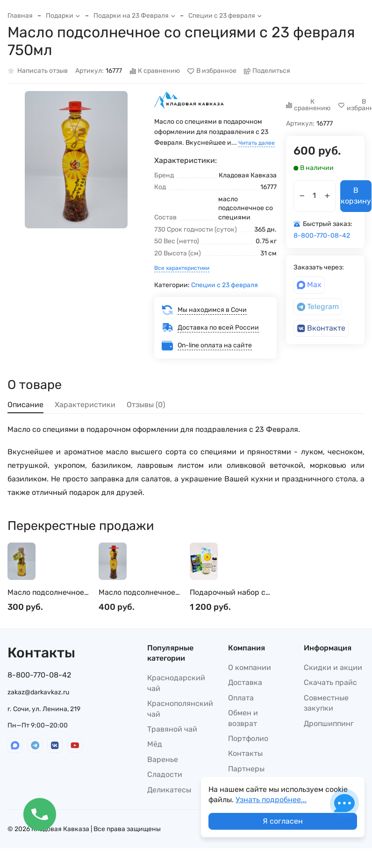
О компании (250, 667)
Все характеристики (182, 268)
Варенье (163, 759)
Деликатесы (169, 790)
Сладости (165, 774)
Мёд (155, 744)
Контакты (245, 753)
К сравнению (155, 71)
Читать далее (257, 143)
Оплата (241, 698)
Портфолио (248, 738)
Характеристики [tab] (85, 405)
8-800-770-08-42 (322, 236)
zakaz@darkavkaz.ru (38, 692)
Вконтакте (321, 328)
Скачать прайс (330, 682)
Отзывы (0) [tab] (146, 405)
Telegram (318, 307)
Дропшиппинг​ (329, 723)
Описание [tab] (25, 405)
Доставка (245, 682)
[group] (76, 160)
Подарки (63, 16)
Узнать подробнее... (271, 800)
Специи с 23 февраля (225, 16)
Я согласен (283, 821)
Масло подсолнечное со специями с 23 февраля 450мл (137, 593)
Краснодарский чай (176, 683)
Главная (20, 16)
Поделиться (267, 71)
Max (309, 285)
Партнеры (246, 769)
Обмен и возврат (243, 718)
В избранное (212, 71)
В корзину (356, 195)
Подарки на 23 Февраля (135, 16)
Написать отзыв (38, 71)
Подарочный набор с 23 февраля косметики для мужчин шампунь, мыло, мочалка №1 (231, 593)
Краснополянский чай (180, 709)
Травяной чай (172, 729)
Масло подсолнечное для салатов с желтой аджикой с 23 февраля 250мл (49, 593)
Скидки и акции (333, 667)
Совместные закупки (326, 703)
